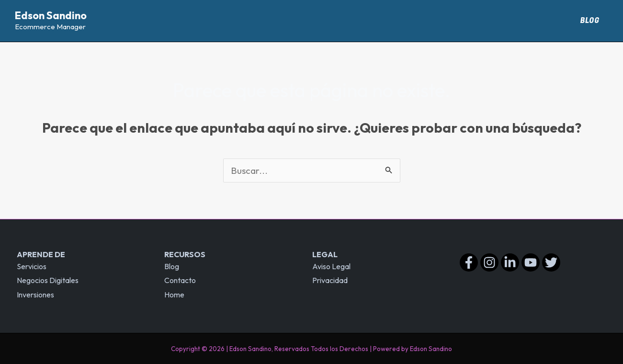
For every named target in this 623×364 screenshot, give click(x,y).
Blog (591, 21)
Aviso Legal (331, 266)
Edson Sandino (51, 15)
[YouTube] (531, 262)
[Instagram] (489, 262)
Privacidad (330, 280)
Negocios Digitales (48, 280)
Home (174, 295)
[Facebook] (469, 262)
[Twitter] (551, 262)
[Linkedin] (510, 262)
